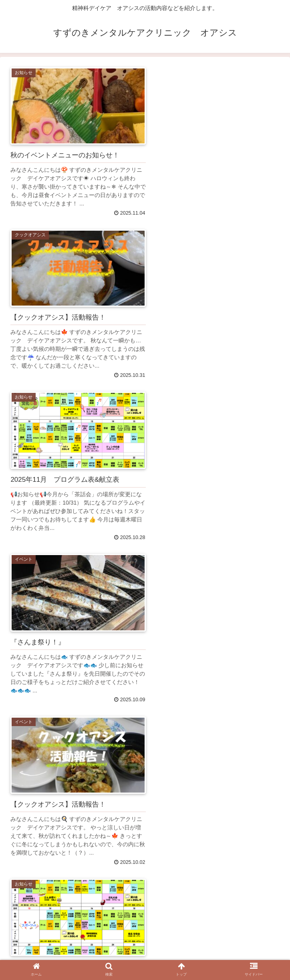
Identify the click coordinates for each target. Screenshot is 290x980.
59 (168, 915)
